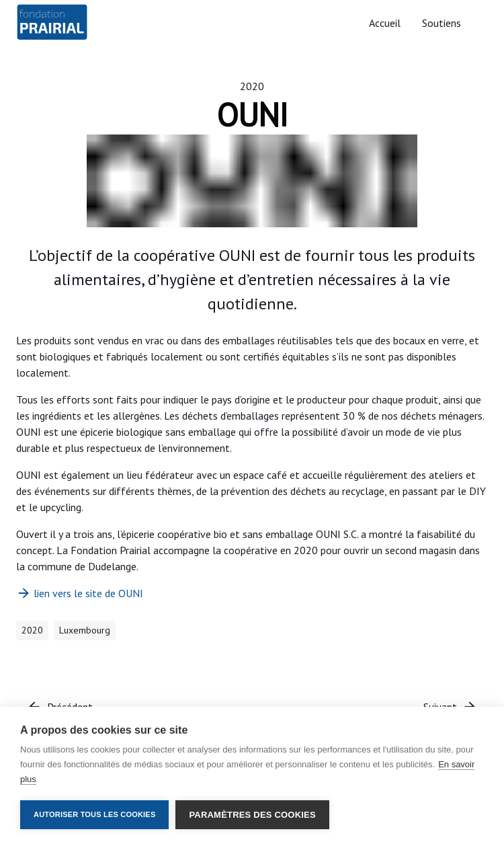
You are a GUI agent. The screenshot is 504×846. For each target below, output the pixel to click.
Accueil (385, 23)
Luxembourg (85, 630)
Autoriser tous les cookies (94, 814)
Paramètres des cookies (252, 815)
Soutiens (442, 23)
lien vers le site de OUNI (80, 593)
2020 (252, 86)
